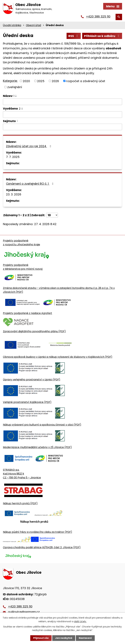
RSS (74, 36)
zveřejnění (15, 87)
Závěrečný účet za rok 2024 (29, 146)
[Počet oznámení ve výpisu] (52, 215)
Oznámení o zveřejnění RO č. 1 (30, 184)
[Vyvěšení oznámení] (62, 115)
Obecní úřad (33, 25)
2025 (41, 81)
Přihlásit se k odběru (102, 36)
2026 (55, 81)
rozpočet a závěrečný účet (86, 81)
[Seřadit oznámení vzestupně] (16, 95)
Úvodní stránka (12, 25)
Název (9, 96)
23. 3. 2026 (14, 194)
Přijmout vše (41, 638)
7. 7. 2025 (13, 157)
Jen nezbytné (64, 638)
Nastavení (85, 638)
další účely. (80, 621)
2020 (26, 81)
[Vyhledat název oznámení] (62, 102)
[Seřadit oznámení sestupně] (16, 96)
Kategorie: (10, 81)
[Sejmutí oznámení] (62, 127)
